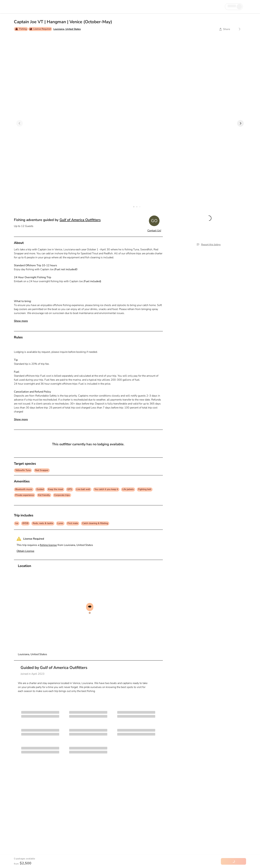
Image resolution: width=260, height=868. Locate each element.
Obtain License (25, 551)
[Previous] (20, 123)
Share (225, 29)
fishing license (48, 545)
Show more (21, 321)
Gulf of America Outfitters (80, 220)
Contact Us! (154, 231)
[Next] (240, 123)
